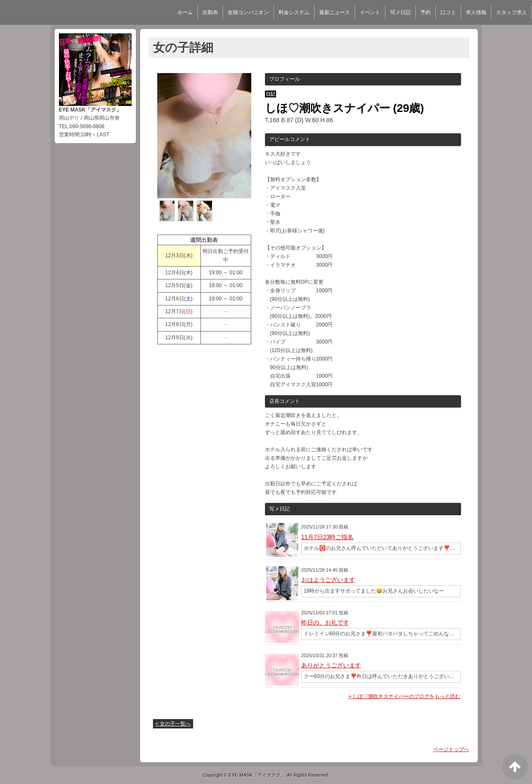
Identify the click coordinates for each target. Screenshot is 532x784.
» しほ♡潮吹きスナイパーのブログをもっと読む (404, 696)
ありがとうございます (331, 665)
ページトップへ (451, 749)
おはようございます (328, 580)
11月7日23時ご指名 (328, 537)
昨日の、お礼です (325, 623)
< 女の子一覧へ (173, 724)
